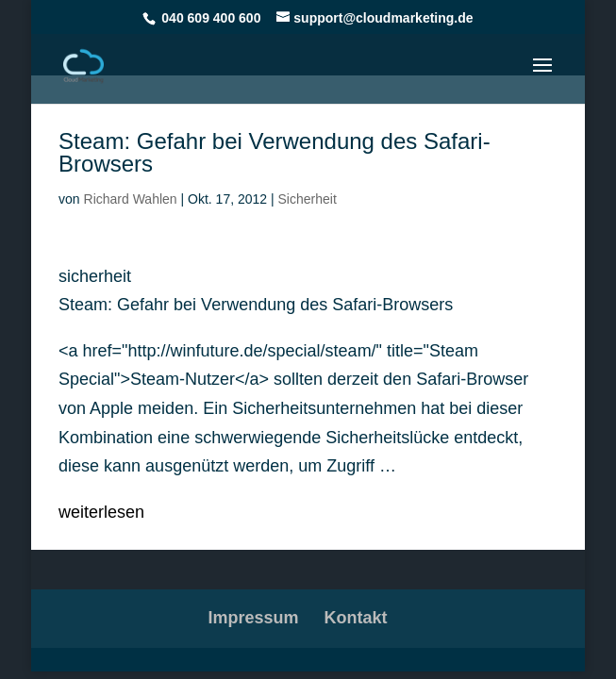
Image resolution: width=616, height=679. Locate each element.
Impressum (253, 618)
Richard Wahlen (131, 199)
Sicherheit (308, 199)
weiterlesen (101, 512)
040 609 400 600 (211, 18)
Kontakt (356, 618)
